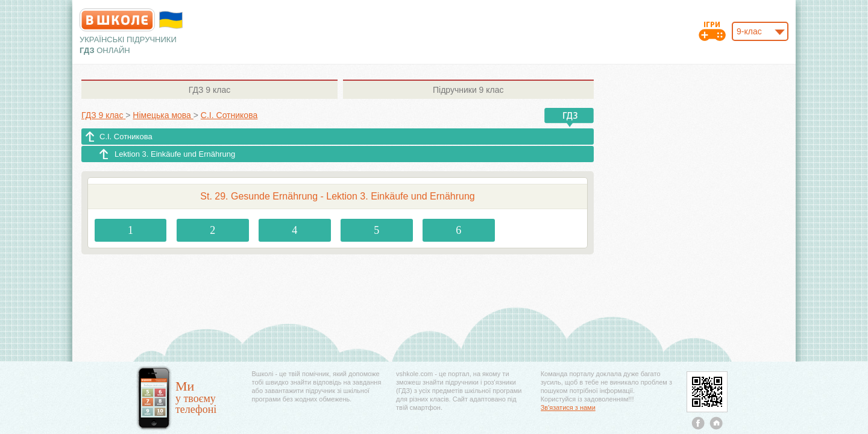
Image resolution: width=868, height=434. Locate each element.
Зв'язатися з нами (568, 407)
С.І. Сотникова (126, 137)
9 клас (209, 90)
